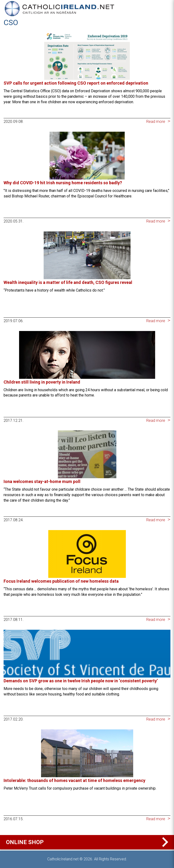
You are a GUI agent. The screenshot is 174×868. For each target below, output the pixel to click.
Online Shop (88, 842)
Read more (156, 122)
